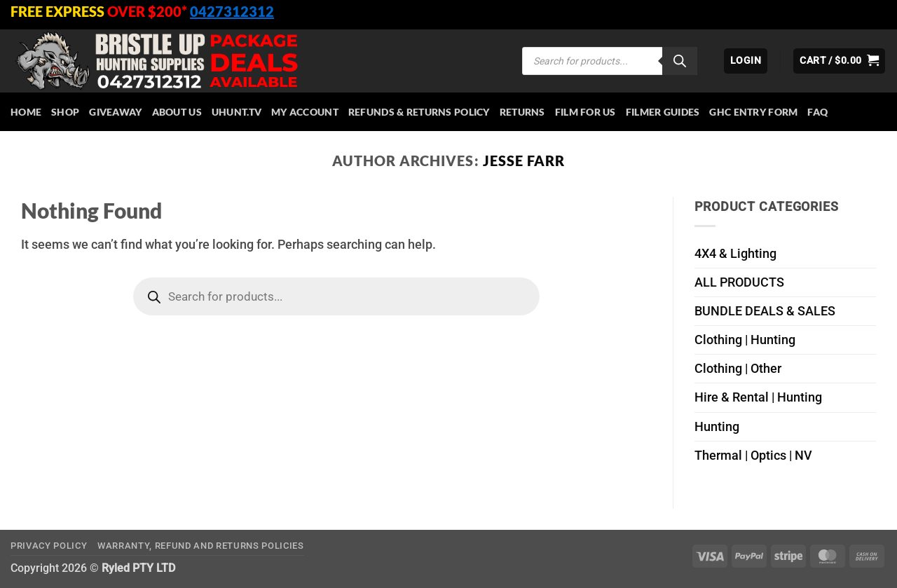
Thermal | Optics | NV (753, 456)
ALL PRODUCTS (739, 282)
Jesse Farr (524, 160)
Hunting (717, 427)
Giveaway (115, 112)
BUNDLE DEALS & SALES (765, 311)
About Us (177, 112)
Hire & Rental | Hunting (758, 397)
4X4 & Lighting (735, 254)
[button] (746, 61)
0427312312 (232, 11)
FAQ (817, 112)
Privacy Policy (49, 546)
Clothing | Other (738, 369)
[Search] (680, 61)
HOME (26, 112)
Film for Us (586, 112)
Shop (65, 112)
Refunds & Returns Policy (419, 112)
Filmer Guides (663, 112)
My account (305, 112)
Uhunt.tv (237, 112)
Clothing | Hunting (745, 340)
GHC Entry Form (753, 112)
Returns (522, 112)
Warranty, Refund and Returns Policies (201, 546)
